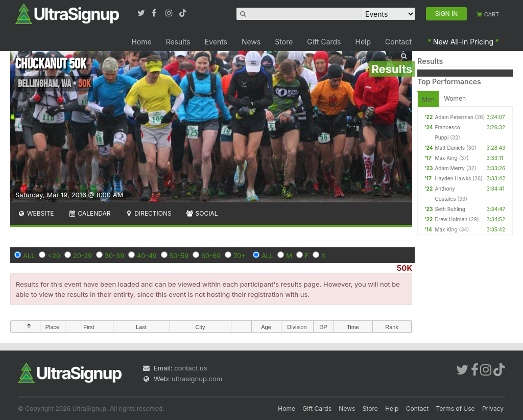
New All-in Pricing (463, 42)
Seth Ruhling (450, 209)
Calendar (90, 213)
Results (178, 42)
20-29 (83, 255)
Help (363, 42)
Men (428, 99)
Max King (446, 158)
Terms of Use (456, 409)
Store (284, 42)
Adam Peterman (454, 117)
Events (216, 42)
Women (455, 98)
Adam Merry (450, 168)
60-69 (211, 255)
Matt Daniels (450, 148)
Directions (148, 213)
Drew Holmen (451, 219)
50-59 (179, 255)
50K (405, 268)
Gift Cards (324, 42)
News (251, 42)
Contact (398, 42)
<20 (54, 255)
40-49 (147, 255)
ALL (29, 255)
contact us (191, 368)
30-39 (114, 255)
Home (141, 42)
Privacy (493, 409)
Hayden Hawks (453, 178)
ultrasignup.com (197, 379)
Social (202, 213)
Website (36, 213)
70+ (240, 255)
